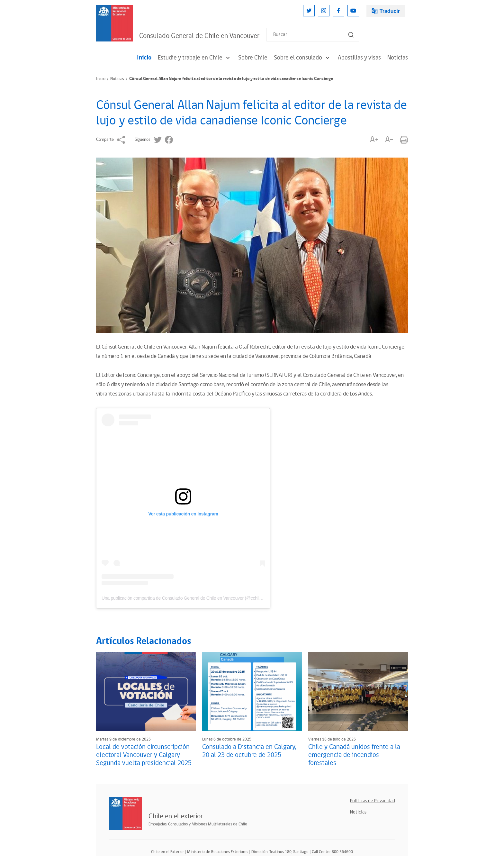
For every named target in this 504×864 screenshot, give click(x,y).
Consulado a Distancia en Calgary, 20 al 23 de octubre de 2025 (249, 751)
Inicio (144, 58)
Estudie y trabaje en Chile (195, 58)
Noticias (398, 58)
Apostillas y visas (359, 58)
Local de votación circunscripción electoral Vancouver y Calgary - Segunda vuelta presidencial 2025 (144, 755)
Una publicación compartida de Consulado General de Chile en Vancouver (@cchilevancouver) (192, 598)
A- (389, 140)
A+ (374, 140)
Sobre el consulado (303, 58)
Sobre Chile (253, 58)
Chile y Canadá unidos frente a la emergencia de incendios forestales (354, 755)
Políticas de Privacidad (373, 801)
